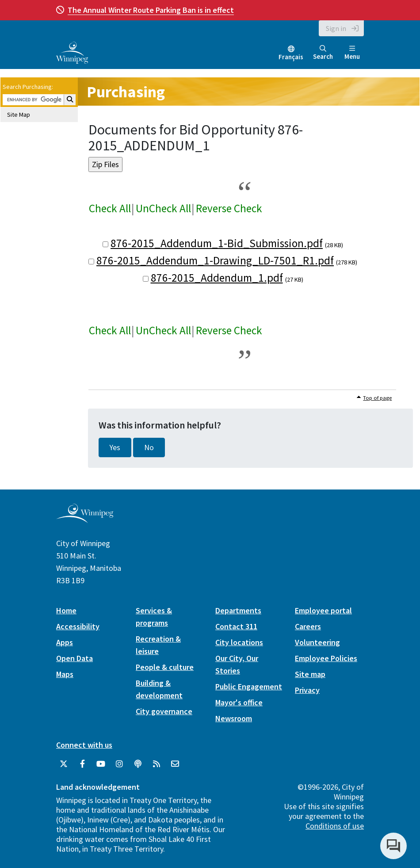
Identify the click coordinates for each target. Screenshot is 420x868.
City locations (239, 642)
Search (323, 53)
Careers (308, 626)
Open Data (74, 658)
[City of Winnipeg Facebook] (82, 764)
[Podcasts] (138, 764)
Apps (65, 642)
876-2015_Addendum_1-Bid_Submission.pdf (217, 243)
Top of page (377, 398)
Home (66, 610)
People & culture (165, 667)
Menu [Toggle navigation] (352, 53)
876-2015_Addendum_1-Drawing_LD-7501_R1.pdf (215, 260)
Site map (310, 674)
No (149, 447)
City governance (164, 711)
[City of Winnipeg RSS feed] (157, 764)
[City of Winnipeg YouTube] (101, 764)
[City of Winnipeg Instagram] (119, 764)
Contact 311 (236, 626)
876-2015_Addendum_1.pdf (217, 278)
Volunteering (317, 642)
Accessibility (78, 626)
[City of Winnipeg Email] (175, 764)
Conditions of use (335, 826)
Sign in (336, 28)
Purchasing (126, 92)
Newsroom (234, 718)
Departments (238, 610)
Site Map (19, 115)
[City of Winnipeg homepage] (85, 519)
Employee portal (323, 610)
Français (291, 57)
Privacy (307, 690)
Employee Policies (326, 658)
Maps (65, 674)
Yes (115, 447)
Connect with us (84, 745)
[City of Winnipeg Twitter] (64, 764)
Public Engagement (249, 686)
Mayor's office (239, 702)
